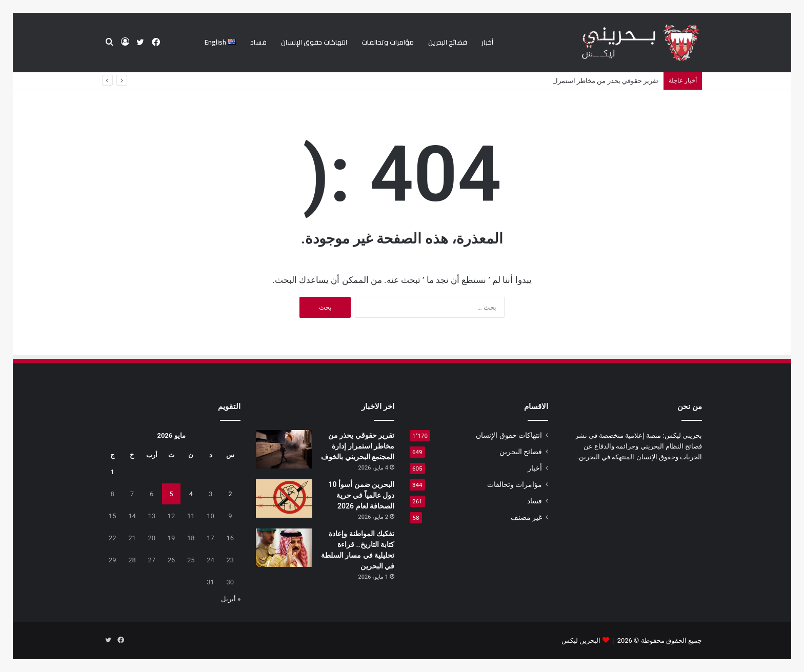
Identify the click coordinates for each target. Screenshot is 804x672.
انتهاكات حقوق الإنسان (314, 42)
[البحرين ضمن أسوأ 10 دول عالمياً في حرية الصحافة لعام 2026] (284, 498)
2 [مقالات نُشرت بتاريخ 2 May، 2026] (230, 494)
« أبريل (231, 599)
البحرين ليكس (581, 640)
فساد (258, 42)
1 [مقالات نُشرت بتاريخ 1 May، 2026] (113, 472)
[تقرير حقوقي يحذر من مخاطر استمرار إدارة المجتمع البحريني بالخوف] (284, 449)
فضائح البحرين (448, 42)
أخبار (487, 42)
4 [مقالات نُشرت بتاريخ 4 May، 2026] (191, 494)
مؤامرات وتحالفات (388, 42)
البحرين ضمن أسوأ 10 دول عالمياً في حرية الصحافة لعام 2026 (361, 495)
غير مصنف (526, 517)
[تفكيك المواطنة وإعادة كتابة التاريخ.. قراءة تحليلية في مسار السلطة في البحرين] (284, 548)
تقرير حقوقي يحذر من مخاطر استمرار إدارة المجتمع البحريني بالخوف (358, 446)
